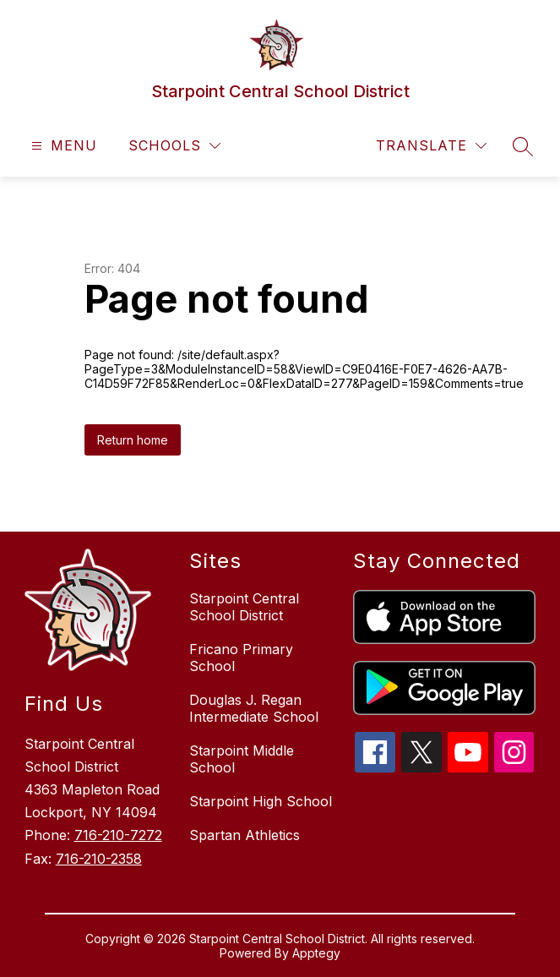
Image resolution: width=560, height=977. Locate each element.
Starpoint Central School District (244, 607)
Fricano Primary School (241, 658)
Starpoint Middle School (242, 759)
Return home (133, 440)
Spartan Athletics (245, 835)
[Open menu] (62, 146)
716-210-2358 (99, 859)
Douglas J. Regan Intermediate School (254, 708)
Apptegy (316, 953)
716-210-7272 (118, 835)
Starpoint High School (261, 801)
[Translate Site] (431, 146)
